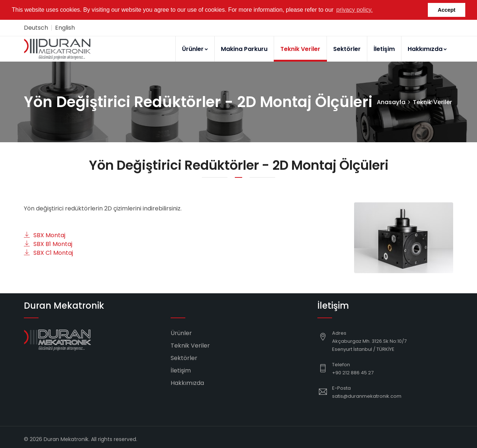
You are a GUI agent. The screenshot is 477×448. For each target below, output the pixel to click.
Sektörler (347, 49)
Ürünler (195, 49)
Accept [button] (447, 10)
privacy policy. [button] (355, 10)
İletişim (384, 49)
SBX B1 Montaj (48, 244)
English (65, 27)
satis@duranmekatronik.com (367, 396)
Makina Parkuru (244, 49)
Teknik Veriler (300, 49)
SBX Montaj (45, 235)
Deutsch (36, 27)
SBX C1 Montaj (48, 252)
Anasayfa (391, 102)
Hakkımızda (427, 49)
